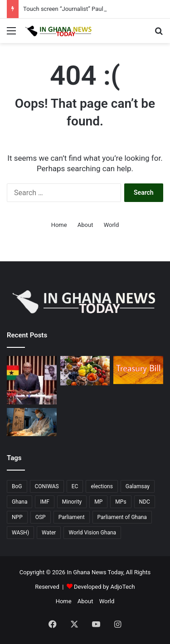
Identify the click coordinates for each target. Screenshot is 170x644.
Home (59, 225)
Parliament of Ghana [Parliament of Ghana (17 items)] (122, 517)
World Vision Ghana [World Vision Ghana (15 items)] (92, 533)
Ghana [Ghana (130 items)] (19, 502)
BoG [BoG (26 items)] (17, 486)
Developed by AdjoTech (104, 587)
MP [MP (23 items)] (98, 502)
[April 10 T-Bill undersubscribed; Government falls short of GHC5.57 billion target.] (138, 370)
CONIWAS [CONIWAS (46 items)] (47, 486)
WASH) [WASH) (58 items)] (20, 533)
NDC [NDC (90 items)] (145, 502)
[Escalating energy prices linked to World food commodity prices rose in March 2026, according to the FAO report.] (85, 371)
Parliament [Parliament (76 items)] (72, 517)
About (85, 225)
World (112, 225)
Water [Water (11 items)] (49, 533)
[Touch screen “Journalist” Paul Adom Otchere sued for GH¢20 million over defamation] (32, 380)
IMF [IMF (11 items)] (44, 502)
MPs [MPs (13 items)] (121, 502)
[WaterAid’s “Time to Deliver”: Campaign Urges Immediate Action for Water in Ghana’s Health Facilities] (32, 422)
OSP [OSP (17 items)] (41, 517)
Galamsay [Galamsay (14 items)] (138, 486)
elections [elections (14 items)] (102, 486)
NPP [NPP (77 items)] (17, 517)
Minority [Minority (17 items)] (72, 502)
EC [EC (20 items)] (75, 486)
